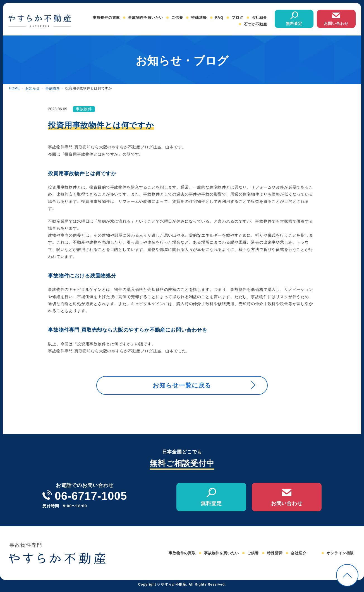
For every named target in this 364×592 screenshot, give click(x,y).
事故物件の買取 (106, 17)
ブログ (238, 17)
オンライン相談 (340, 556)
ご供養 (177, 17)
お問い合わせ (336, 23)
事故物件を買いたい (146, 17)
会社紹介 (259, 17)
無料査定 (294, 23)
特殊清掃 (199, 17)
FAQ (219, 17)
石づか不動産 (256, 24)
